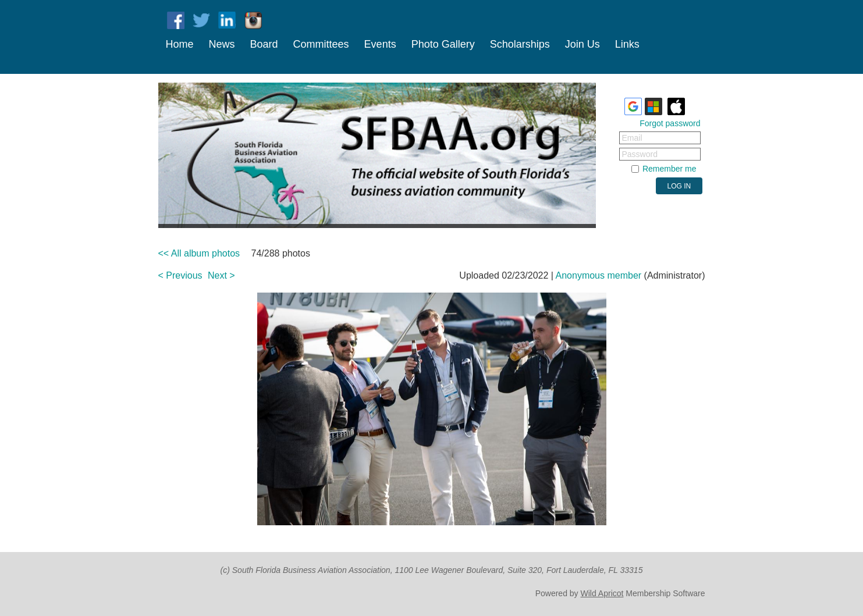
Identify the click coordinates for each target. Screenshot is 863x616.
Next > (221, 275)
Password (640, 154)
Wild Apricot (602, 593)
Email (632, 138)
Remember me (670, 169)
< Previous (180, 275)
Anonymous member (599, 275)
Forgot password (670, 123)
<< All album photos (199, 253)
